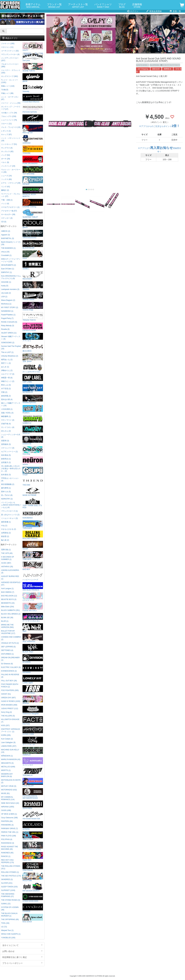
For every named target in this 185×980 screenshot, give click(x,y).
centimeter (33, 140)
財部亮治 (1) (6, 459)
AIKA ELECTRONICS (33, 587)
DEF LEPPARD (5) (8, 647)
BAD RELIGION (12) (9, 596)
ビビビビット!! (33, 597)
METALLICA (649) (8, 767)
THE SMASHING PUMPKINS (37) (8, 895)
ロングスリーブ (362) (10, 76)
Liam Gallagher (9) (8, 742)
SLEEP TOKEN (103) (9, 887)
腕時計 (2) (5, 190)
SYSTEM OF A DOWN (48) (10, 909)
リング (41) (6, 187)
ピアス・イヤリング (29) (11, 183)
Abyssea (33, 286)
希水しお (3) (6, 385)
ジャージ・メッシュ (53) (11, 103)
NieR (33, 628)
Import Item (33, 856)
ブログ (122, 6)
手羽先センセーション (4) (10, 479)
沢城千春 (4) (6, 424)
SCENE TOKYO (33, 67)
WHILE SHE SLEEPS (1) (11, 934)
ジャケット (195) (8, 44)
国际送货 (156, 69)
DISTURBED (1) (7, 654)
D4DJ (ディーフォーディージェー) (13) (11, 260)
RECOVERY (33, 275)
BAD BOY (33, 566)
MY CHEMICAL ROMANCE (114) (8, 798)
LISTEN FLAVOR (33, 327)
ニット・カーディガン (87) (10, 98)
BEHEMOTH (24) (8, 603)
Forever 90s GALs (33, 607)
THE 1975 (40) (7, 553)
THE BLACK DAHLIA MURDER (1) (9, 915)
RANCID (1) (6, 856)
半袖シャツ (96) (7, 93)
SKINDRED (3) (7, 879)
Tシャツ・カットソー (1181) (10, 81)
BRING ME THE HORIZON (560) (7, 626)
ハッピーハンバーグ (33, 576)
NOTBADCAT (33, 389)
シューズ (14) (6, 176)
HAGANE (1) (6, 282)
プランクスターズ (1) (9, 511)
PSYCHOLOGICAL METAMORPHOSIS (33, 794)
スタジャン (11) (7, 47)
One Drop (33, 451)
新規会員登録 (154, 11)
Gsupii (33, 471)
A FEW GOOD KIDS (33, 898)
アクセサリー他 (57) (9, 211)
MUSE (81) (5, 793)
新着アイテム (33, 6)
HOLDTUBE (33, 877)
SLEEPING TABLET (33, 214)
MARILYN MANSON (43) (11, 759)
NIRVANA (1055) (8, 807)
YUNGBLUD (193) (8, 938)
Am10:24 (33, 430)
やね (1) (4, 526)
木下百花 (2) (6, 389)
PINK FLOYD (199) (9, 836)
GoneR (33, 545)
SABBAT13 (33, 420)
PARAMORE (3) (7, 825)
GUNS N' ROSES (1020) (11, 701)
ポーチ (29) (6, 159)
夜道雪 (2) (5, 536)
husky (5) (5, 286)
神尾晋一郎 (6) (7, 378)
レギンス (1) (6, 131)
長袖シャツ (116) (8, 86)
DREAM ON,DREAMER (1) (10, 659)
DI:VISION (33, 659)
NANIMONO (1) (7, 311)
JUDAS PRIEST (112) (10, 709)
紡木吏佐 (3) (6, 475)
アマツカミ (33, 337)
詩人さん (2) (6, 431)
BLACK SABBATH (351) (10, 610)
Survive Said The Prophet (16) (11, 347)
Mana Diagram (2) (8, 300)
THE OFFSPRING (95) (10, 919)
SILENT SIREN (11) (9, 333)
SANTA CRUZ (33, 836)
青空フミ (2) (6, 363)
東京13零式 (33, 348)
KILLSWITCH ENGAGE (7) (10, 721)
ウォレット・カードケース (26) (11, 171)
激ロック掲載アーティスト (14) (11, 404)
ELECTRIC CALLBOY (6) (11, 667)
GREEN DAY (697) (8, 698)
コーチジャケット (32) (10, 51)
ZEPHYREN (33, 805)
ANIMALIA (33, 751)
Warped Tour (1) (7, 930)
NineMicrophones (33, 399)
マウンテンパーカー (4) (10, 54)
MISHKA (33, 700)
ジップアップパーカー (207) (10, 59)
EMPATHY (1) (6, 272)
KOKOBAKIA (33, 514)
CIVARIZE (33, 908)
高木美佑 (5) (6, 455)
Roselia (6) (5, 329)
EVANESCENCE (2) (9, 671)
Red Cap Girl (33, 129)
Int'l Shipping (143, 69)
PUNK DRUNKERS (33, 160)
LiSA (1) (4, 297)
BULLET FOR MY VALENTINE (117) (8, 632)
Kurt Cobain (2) (7, 739)
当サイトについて (22, 945)
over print (33, 57)
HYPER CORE (33, 731)
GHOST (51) (6, 694)
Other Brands (33, 867)
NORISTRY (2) (7, 499)
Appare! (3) (5, 235)
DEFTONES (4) (7, 650)
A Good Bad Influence (33, 98)
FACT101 (33, 720)
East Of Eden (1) (8, 269)
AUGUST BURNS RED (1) (10, 578)
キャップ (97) (6, 135)
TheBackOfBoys (33, 690)
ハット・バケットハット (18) (11, 139)
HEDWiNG (33, 669)
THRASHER (33, 525)
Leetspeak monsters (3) (10, 289)
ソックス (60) (6, 179)
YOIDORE (33, 150)
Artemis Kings (33, 306)
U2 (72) (4, 927)
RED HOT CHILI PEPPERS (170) (7, 861)
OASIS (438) (6, 810)
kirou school (33, 918)
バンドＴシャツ (103, 6)
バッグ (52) (6, 155)
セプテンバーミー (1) (9, 452)
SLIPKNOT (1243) (8, 890)
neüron (33, 461)
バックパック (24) (8, 166)
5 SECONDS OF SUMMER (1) (8, 558)
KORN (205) (6, 735)
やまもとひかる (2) (9, 529)
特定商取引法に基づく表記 (22, 957)
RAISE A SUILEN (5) (9, 322)
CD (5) (4, 222)
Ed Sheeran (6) (7, 664)
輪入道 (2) (5, 540)
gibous (33, 224)
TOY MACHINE (33, 170)
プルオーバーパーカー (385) (10, 65)
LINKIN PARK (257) (9, 746)
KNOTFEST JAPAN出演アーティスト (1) (10, 730)
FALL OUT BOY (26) (9, 681)
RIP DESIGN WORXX (33, 887)
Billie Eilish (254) (8, 607)
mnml (33, 255)
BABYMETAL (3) (8, 238)
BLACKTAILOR (33, 245)
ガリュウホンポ (33, 741)
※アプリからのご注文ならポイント (159, 126)
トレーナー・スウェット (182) (11, 71)
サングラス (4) (7, 148)
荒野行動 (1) (6, 550)
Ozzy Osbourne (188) (9, 818)
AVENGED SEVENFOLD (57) (11, 584)
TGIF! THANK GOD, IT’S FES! (33, 503)
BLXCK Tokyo (33, 648)
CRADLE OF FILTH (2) (10, 643)
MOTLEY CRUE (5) (9, 786)
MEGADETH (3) (7, 763)
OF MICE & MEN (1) (9, 814)
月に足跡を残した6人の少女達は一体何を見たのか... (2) (11, 469)
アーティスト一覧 (78, 6)
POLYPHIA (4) (7, 839)
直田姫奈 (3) (6, 444)
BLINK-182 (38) (7, 618)
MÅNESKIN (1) (7, 756)
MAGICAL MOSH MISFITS (33, 192)
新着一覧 (175, 11)
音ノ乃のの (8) (7, 495)
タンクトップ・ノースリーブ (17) (11, 108)
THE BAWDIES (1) (8, 248)
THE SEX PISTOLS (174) (11, 876)
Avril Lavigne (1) (7, 589)
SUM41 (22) (6, 904)
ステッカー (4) (7, 218)
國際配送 (168, 69)
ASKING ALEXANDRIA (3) (10, 571)
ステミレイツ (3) (8, 448)
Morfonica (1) (6, 304)
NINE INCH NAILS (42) (10, 803)
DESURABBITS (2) (9, 265)
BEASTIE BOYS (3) (9, 599)
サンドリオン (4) (8, 427)
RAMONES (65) (7, 853)
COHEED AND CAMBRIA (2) (11, 638)
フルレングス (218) (9, 116)
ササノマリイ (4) (8, 420)
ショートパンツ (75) (9, 120)
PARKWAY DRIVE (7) (10, 829)
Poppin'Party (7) (7, 318)
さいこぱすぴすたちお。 (33, 368)
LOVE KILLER (33, 782)
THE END (33, 482)
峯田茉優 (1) (6, 522)
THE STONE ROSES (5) (11, 900)
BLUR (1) (5, 621)
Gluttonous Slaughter (33, 710)
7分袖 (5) (5, 90)
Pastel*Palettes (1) (8, 315)
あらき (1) (5, 367)
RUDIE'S (33, 409)
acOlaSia (33, 826)
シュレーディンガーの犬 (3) (11, 436)
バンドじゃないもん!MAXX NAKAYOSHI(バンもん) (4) (11, 505)
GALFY (33, 47)
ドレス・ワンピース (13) (11, 127)
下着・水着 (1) (7, 200)
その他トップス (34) (9, 113)
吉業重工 (33, 265)
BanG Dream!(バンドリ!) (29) (11, 243)
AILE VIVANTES (33, 638)
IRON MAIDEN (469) (9, 705)
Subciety (33, 88)
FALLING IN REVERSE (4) (10, 676)
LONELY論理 (33, 679)
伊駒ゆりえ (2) (7, 370)
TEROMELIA (33, 772)
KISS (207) (5, 725)
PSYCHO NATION (33, 109)
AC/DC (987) (6, 563)
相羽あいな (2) (7, 360)
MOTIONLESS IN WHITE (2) (11, 781)
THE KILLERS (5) (8, 716)
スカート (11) (6, 124)
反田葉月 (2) (6, 462)
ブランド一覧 (54, 6)
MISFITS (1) (6, 770)
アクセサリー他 (142, 65)
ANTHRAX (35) (7, 567)
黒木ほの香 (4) (7, 399)
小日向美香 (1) (7, 409)
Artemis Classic (33, 296)
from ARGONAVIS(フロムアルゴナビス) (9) (11, 277)
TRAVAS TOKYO (33, 317)
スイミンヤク (33, 762)
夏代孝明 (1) (6, 488)
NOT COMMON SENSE (33, 846)
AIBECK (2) (6, 231)
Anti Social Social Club (171, 65)
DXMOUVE (33, 440)
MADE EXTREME (33, 492)
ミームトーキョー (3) (9, 518)
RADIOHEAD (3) (8, 843)
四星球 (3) (5, 441)
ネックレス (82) (7, 151)
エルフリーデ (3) (8, 374)
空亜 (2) (4, 392)
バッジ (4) (5, 204)
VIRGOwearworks (33, 234)
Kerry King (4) (6, 712)
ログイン (133, 11)
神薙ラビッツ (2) (8, 381)
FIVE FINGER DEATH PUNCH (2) (10, 686)
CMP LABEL (33, 378)
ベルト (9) (5, 162)
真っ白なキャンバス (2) (10, 515)
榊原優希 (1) (6, 416)
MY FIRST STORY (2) (10, 307)
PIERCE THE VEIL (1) (10, 832)
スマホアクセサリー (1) (10, 207)
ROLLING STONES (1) (10, 872)
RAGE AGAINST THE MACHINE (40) (10, 848)
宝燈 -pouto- (33, 358)
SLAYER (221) (7, 883)
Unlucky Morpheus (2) (10, 356)
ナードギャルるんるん (33, 617)
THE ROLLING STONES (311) (11, 867)
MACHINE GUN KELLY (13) (10, 751)
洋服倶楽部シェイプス (33, 556)
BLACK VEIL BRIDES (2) (11, 614)
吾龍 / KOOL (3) (7, 413)
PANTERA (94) (7, 821)
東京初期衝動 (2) (8, 484)
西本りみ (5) (6, 492)
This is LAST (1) (7, 352)
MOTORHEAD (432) (9, 790)
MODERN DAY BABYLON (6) (7, 775)
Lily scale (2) (6, 293)
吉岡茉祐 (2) (6, 533)
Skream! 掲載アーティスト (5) (11, 338)
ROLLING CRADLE (33, 535)
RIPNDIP (33, 181)
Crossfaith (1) (6, 255)
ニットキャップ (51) (9, 144)
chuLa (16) (5, 252)
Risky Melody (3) (8, 326)
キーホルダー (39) (8, 214)
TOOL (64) (5, 923)
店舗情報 (137, 6)
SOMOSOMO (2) (8, 343)
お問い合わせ (22, 951)
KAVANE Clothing (33, 203)
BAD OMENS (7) (8, 592)
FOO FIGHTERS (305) (10, 690)
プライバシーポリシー (22, 963)
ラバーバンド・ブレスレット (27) (11, 195)
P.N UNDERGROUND (33, 119)
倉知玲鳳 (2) (6, 396)
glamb (33, 78)
